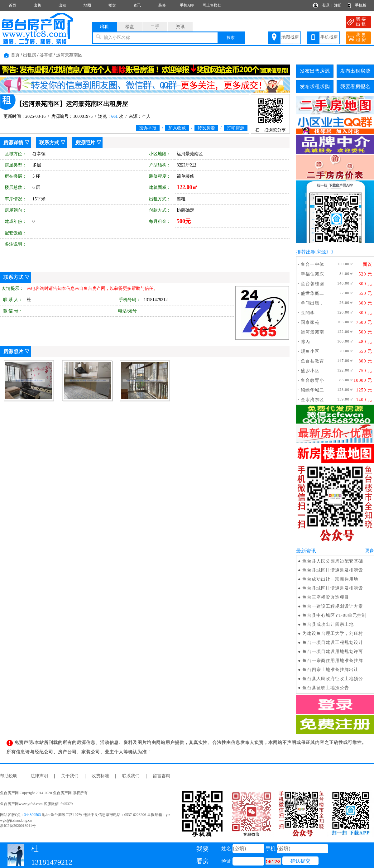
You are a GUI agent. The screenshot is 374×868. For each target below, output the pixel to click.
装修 (162, 5)
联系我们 (131, 776)
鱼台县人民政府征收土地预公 (333, 679)
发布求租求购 (315, 86)
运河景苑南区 (69, 55)
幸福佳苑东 (312, 274)
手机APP (187, 5)
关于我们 (70, 776)
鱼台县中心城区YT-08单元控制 (334, 615)
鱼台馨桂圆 (312, 284)
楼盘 (112, 5)
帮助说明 (9, 776)
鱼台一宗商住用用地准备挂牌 (333, 661)
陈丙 (305, 342)
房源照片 (85, 143)
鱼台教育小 (312, 380)
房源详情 (13, 143)
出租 (62, 5)
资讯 (137, 5)
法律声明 (39, 776)
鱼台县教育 (312, 361)
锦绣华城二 (312, 390)
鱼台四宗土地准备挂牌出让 (330, 670)
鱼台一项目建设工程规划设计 (333, 643)
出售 (37, 5)
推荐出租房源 (311, 252)
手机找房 (329, 37)
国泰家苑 (310, 322)
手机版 (361, 5)
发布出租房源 (355, 71)
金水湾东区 (312, 400)
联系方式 (49, 143)
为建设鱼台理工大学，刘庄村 (333, 633)
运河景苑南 (312, 332)
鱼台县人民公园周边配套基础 (333, 561)
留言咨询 (161, 776)
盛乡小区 (310, 371)
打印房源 (236, 128)
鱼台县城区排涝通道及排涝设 (333, 570)
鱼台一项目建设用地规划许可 (333, 652)
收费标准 (100, 776)
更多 (370, 551)
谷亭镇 (46, 55)
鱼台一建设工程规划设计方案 (333, 606)
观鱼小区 (310, 351)
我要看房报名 (355, 86)
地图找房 (290, 37)
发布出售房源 (315, 71)
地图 (87, 5)
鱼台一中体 (312, 264)
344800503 (32, 815)
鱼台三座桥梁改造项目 (326, 597)
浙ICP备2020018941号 (18, 826)
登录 (326, 5)
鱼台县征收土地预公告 (326, 688)
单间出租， (312, 303)
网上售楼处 (212, 5)
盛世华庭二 (312, 293)
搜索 (231, 38)
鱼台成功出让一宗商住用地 (330, 579)
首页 (12, 5)
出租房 (30, 55)
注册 (338, 5)
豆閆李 (308, 313)
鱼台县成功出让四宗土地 (328, 624)
